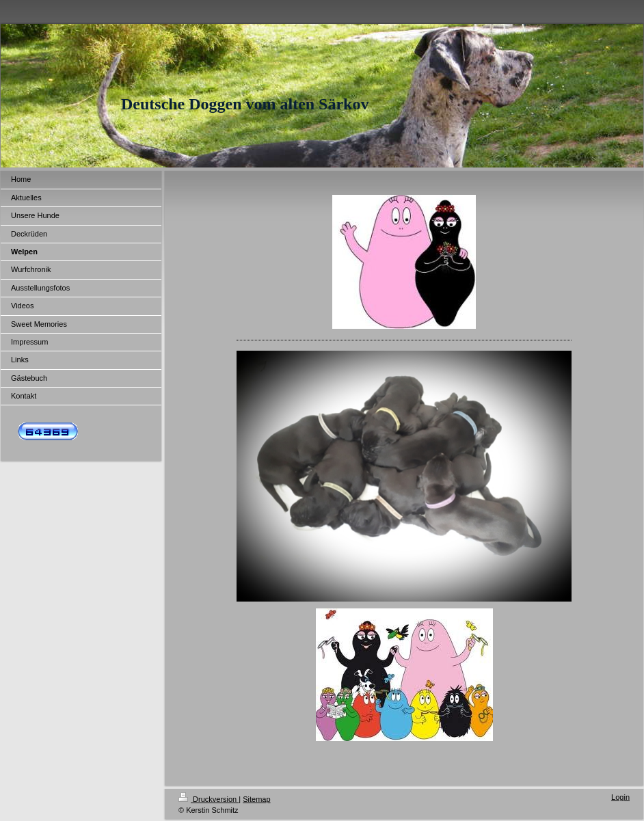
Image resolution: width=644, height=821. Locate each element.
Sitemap (256, 799)
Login (620, 797)
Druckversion (209, 799)
